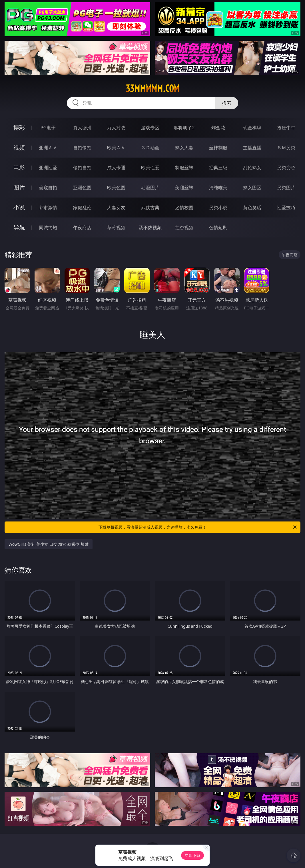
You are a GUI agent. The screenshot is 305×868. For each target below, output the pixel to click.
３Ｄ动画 (150, 148)
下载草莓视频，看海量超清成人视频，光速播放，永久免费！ (198, 527)
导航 (19, 227)
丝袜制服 (218, 148)
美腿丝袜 (184, 188)
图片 (19, 187)
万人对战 (116, 128)
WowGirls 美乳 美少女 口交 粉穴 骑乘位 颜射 (49, 544)
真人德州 (82, 128)
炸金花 (218, 128)
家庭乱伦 (82, 208)
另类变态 (286, 168)
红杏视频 (184, 227)
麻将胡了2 (184, 128)
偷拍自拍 (82, 168)
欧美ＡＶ (116, 148)
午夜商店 (82, 227)
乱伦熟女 (252, 168)
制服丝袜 (184, 168)
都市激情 (48, 208)
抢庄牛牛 (286, 128)
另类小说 (218, 208)
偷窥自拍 (48, 188)
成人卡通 (116, 168)
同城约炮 (48, 227)
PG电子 (48, 128)
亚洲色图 (82, 188)
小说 (19, 207)
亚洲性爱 (48, 168)
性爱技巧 (286, 208)
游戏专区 (150, 128)
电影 (19, 167)
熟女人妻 (184, 148)
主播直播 (252, 148)
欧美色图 (116, 188)
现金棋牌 (252, 128)
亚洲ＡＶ (48, 148)
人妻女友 (116, 208)
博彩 (19, 127)
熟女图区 (252, 188)
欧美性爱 (150, 168)
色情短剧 (218, 227)
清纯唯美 (218, 188)
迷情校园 (184, 208)
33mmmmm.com (152, 88)
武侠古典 (150, 208)
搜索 (227, 103)
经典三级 (218, 168)
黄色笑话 (252, 208)
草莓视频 (116, 227)
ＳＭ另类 (286, 148)
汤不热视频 (150, 227)
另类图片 (286, 188)
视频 (19, 147)
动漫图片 (150, 188)
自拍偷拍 (82, 148)
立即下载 (192, 855)
